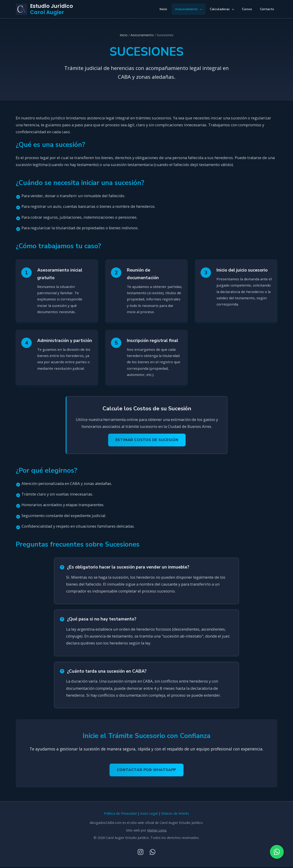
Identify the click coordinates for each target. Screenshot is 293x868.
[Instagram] (141, 853)
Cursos (247, 9)
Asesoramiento (189, 9)
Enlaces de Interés (175, 815)
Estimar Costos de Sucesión (147, 441)
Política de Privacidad (120, 815)
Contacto (267, 9)
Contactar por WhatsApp (147, 771)
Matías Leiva (157, 831)
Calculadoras (222, 9)
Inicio (163, 9)
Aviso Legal (149, 815)
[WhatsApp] (153, 853)
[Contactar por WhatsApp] (277, 852)
